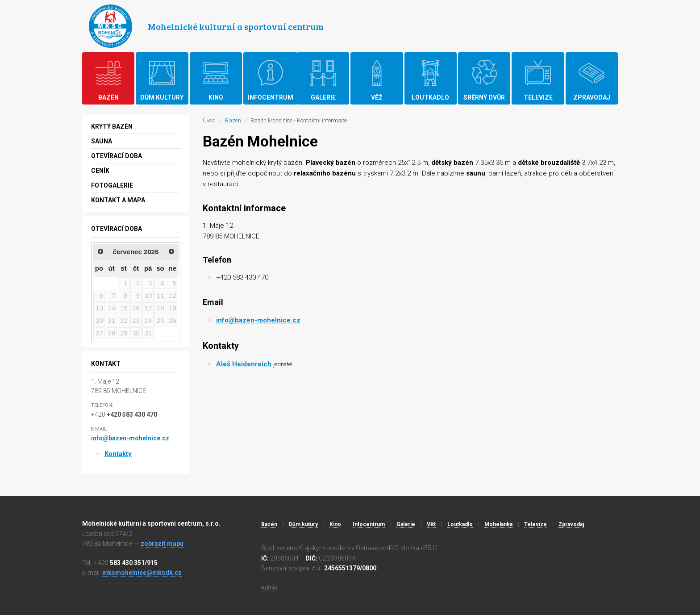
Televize (535, 524)
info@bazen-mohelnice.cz (258, 320)
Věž (431, 524)
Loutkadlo (460, 524)
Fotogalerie (112, 185)
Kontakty (118, 454)
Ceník (100, 171)
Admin (269, 588)
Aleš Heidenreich (244, 364)
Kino (335, 524)
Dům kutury (303, 524)
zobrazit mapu (162, 544)
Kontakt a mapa (118, 200)
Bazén (233, 120)
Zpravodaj (571, 524)
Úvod (209, 120)
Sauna (102, 141)
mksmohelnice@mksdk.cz (142, 573)
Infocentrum (369, 524)
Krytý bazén (112, 126)
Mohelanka (498, 524)
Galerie (406, 524)
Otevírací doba (117, 156)
